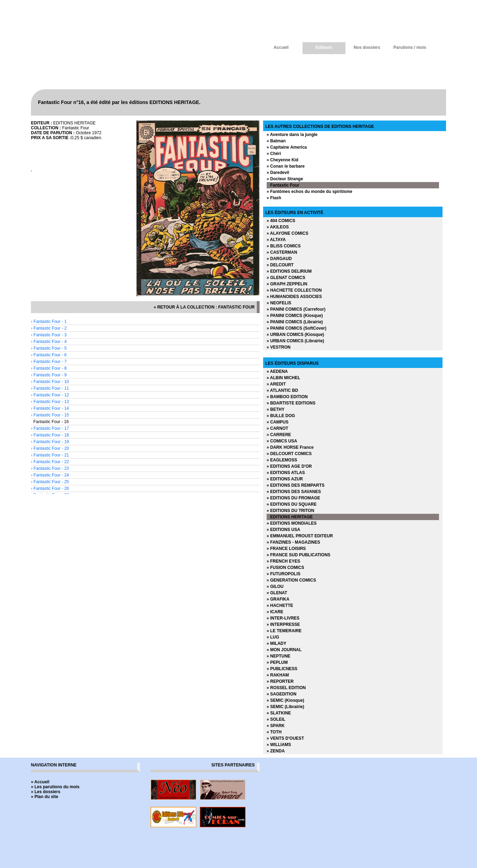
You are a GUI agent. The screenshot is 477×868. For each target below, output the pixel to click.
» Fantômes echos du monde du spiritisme (309, 192)
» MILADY (276, 643)
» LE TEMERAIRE (284, 631)
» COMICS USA (282, 441)
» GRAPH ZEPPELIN (287, 284)
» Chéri (274, 154)
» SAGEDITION (282, 694)
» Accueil (40, 782)
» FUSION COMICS (285, 568)
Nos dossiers (367, 47)
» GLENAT (277, 593)
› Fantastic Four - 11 (50, 388)
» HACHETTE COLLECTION (294, 290)
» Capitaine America (287, 147)
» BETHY (276, 409)
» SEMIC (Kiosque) (285, 700)
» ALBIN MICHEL (284, 378)
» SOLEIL (276, 719)
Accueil (281, 47)
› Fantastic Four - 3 (49, 335)
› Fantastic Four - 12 (50, 395)
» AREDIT (276, 384)
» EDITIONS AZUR (285, 479)
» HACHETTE (280, 605)
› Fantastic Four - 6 (49, 355)
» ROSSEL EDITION (286, 688)
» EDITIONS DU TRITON (290, 511)
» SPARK (276, 726)
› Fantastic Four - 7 (49, 362)
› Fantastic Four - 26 (50, 488)
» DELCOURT (280, 265)
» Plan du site (44, 797)
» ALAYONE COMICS (287, 233)
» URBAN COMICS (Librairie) (295, 341)
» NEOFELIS (279, 303)
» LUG (273, 637)
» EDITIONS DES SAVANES (294, 492)
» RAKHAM (278, 675)
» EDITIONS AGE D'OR (289, 466)
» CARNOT (277, 428)
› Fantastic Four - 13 (50, 402)
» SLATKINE (279, 713)
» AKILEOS (278, 227)
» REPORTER (280, 681)
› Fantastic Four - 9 (49, 375)
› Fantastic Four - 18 (50, 435)
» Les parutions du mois (55, 787)
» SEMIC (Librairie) (285, 707)
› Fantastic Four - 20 (50, 448)
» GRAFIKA (278, 599)
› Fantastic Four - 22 (50, 462)
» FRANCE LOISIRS (286, 549)
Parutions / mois (410, 47)
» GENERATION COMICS (291, 580)
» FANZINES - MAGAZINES (293, 542)
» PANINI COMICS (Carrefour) (296, 309)
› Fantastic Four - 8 (49, 368)
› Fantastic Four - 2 (49, 328)
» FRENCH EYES (283, 561)
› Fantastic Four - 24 (50, 475)
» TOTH (274, 732)
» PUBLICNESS (282, 669)
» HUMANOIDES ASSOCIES (294, 297)
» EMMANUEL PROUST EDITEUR (300, 536)
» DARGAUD (279, 259)
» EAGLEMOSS (282, 460)
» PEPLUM (277, 662)
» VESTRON (279, 347)
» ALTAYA (276, 240)
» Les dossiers (46, 792)
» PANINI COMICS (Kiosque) (295, 316)
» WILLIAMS (279, 745)
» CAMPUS (278, 422)
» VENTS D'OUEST (285, 738)
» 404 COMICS (281, 221)
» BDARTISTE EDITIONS (291, 403)
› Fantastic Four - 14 (50, 408)
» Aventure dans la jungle (292, 135)
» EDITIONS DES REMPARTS (295, 485)
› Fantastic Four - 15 (50, 415)
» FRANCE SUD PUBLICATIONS (298, 555)
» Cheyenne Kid (282, 160)
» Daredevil (278, 173)
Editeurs (324, 47)
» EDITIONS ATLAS (286, 473)
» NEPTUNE (278, 656)
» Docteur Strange (285, 179)
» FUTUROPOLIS (284, 574)
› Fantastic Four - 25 (50, 482)
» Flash (274, 198)
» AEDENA (277, 371)
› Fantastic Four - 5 (49, 348)
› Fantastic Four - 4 (49, 342)
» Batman (276, 141)
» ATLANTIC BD (282, 390)
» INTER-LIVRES (283, 618)
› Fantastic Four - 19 (50, 442)
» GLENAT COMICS (286, 278)
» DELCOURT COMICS (289, 454)
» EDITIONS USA (283, 530)
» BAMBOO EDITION (287, 397)
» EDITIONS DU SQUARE (292, 504)
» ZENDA (276, 751)
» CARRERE (279, 435)
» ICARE (275, 612)
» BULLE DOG (281, 416)
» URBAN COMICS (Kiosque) (295, 335)
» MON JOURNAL (284, 650)
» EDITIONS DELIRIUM (289, 271)
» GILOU (275, 587)
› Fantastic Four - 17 (50, 428)
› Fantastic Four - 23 (50, 468)
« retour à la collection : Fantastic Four (204, 307)
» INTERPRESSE (283, 624)
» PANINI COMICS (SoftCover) (297, 328)
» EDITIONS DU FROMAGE (293, 498)
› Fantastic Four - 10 (50, 382)
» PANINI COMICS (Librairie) (295, 322)
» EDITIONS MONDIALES (292, 523)
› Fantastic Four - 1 (49, 322)
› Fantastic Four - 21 (50, 455)
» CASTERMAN (282, 252)
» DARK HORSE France (290, 447)
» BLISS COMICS (284, 246)
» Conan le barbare (286, 166)
